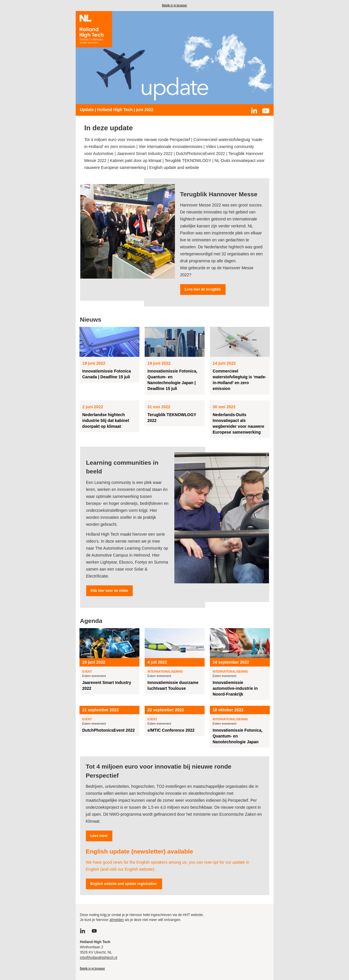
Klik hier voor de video (110, 591)
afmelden (117, 920)
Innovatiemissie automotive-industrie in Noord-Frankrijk (235, 688)
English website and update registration (124, 884)
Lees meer (99, 836)
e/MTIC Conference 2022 (171, 730)
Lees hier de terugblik (203, 289)
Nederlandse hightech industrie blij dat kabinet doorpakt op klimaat (106, 420)
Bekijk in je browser (174, 5)
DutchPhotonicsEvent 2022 (109, 730)
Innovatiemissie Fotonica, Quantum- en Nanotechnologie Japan (238, 736)
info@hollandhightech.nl (99, 958)
